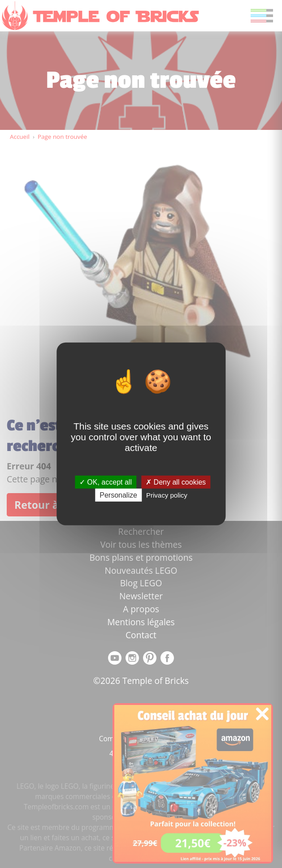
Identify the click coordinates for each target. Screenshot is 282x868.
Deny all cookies (176, 482)
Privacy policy (167, 495)
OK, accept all (106, 482)
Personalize (118, 495)
